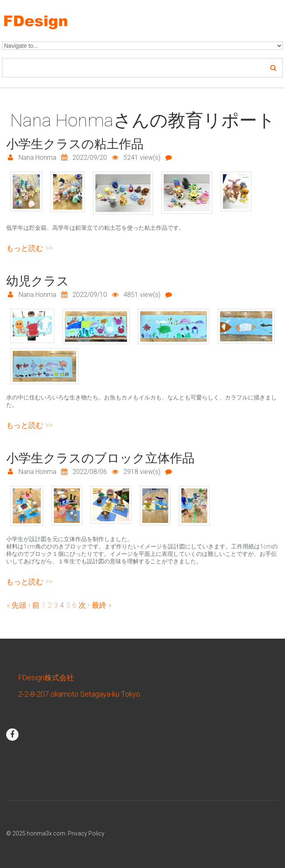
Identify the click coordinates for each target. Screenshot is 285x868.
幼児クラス (38, 281)
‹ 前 (34, 605)
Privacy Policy (86, 833)
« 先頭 (16, 605)
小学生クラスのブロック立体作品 (100, 458)
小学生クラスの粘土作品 (75, 144)
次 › (84, 605)
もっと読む (29, 248)
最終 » (102, 605)
